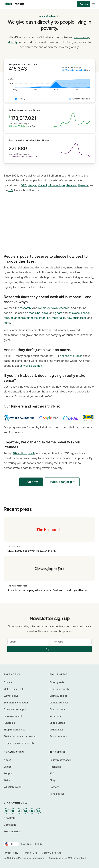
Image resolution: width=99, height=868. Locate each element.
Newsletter (10, 818)
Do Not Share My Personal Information (24, 858)
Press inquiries (12, 831)
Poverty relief (57, 682)
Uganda (83, 185)
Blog (52, 780)
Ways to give (11, 696)
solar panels (18, 318)
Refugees (55, 716)
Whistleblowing (13, 787)
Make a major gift (62, 482)
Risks (7, 780)
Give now (31, 482)
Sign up (50, 649)
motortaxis (58, 318)
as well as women (31, 366)
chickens (74, 313)
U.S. (11, 190)
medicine (35, 313)
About (7, 760)
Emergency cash (59, 689)
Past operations (58, 736)
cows (45, 313)
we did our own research (54, 308)
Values (8, 767)
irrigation (45, 318)
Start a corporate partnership (20, 736)
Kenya (32, 185)
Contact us (10, 825)
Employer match (13, 716)
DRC (24, 185)
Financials (55, 767)
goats (58, 313)
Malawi (42, 185)
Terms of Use (30, 853)
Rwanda (71, 185)
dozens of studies (71, 356)
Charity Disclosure (51, 853)
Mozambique (56, 185)
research (25, 308)
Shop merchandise (15, 730)
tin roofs (32, 318)
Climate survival (59, 703)
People (8, 773)
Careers (54, 787)
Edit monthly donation (16, 703)
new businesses (77, 318)
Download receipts (15, 709)
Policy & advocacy (60, 760)
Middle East (56, 730)
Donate (84, 4)
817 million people (24, 453)
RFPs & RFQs (57, 794)
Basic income (57, 709)
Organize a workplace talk (19, 743)
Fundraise (9, 723)
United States (57, 723)
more (7, 323)
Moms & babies (58, 696)
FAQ (52, 773)
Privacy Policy (11, 853)
